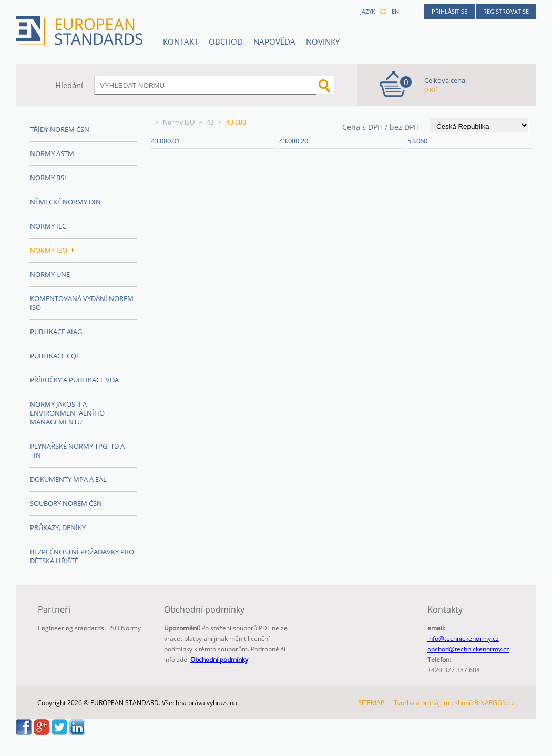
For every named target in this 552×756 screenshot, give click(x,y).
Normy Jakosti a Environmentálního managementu (67, 413)
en (395, 11)
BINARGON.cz (494, 703)
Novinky (323, 42)
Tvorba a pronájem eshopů (433, 703)
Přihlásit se (449, 11)
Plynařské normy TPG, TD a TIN (77, 451)
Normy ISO (179, 122)
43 (210, 122)
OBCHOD (226, 42)
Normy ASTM (52, 153)
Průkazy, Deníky (58, 527)
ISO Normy (125, 628)
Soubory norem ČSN (66, 503)
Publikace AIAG (56, 332)
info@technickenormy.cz (463, 639)
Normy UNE (50, 274)
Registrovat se (506, 11)
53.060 (417, 141)
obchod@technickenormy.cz (468, 649)
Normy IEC (48, 226)
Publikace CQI (54, 356)
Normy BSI (48, 178)
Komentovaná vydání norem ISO (82, 303)
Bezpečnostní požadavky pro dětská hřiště (82, 556)
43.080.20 (294, 141)
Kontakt (181, 42)
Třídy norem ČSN (60, 129)
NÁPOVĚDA (274, 42)
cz (383, 11)
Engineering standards (71, 628)
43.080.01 (165, 141)
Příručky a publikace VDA (74, 380)
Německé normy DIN (65, 202)
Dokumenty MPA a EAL (68, 479)
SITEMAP (371, 703)
